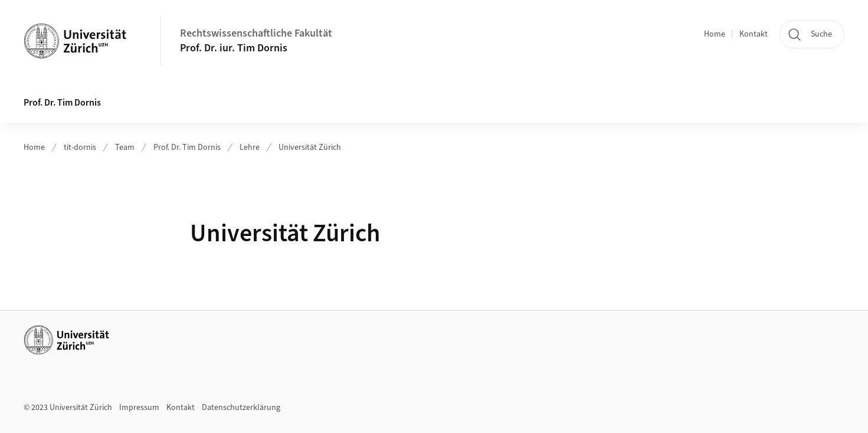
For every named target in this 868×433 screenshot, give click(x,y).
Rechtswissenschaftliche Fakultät (256, 33)
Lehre (250, 147)
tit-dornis (80, 147)
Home (715, 34)
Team (125, 147)
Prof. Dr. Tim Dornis (62, 103)
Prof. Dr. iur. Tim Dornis (234, 48)
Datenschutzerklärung (241, 408)
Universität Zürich (310, 147)
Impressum (139, 408)
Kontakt (754, 34)
